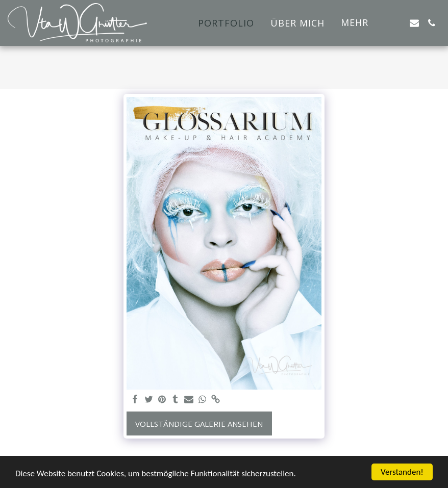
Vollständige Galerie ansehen (199, 424)
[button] (397, 23)
